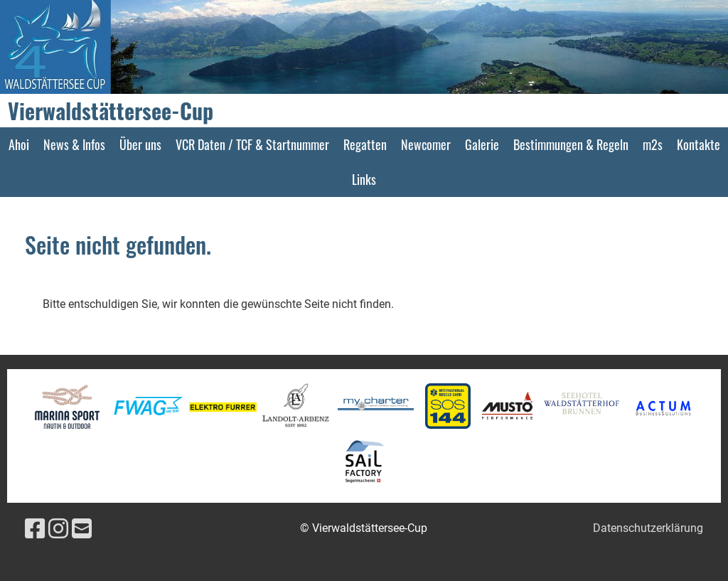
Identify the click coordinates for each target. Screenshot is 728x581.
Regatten (365, 144)
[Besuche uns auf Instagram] (58, 529)
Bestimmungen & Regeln (571, 144)
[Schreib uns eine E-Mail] (82, 529)
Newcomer (426, 144)
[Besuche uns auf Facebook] (35, 529)
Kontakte (698, 144)
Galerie (482, 144)
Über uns (140, 144)
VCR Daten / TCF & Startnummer (252, 144)
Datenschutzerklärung (648, 528)
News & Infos (74, 144)
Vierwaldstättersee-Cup (111, 111)
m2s (653, 144)
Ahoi (19, 144)
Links (364, 179)
